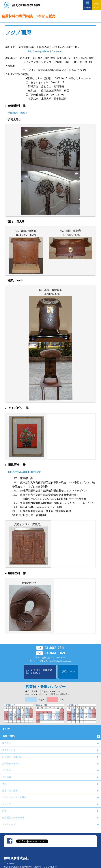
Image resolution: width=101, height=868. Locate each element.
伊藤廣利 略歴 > (18, 113)
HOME (8, 729)
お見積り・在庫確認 (12, 757)
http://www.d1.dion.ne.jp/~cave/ (24, 472)
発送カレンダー (10, 750)
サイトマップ (9, 824)
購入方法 (7, 743)
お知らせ (7, 770)
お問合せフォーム (11, 764)
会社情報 (7, 777)
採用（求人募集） (11, 791)
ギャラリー (8, 804)
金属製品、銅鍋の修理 (13, 818)
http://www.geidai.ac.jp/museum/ (45, 51)
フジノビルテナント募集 (14, 797)
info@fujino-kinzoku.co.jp (61, 661)
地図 (4, 784)
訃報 (4, 811)
